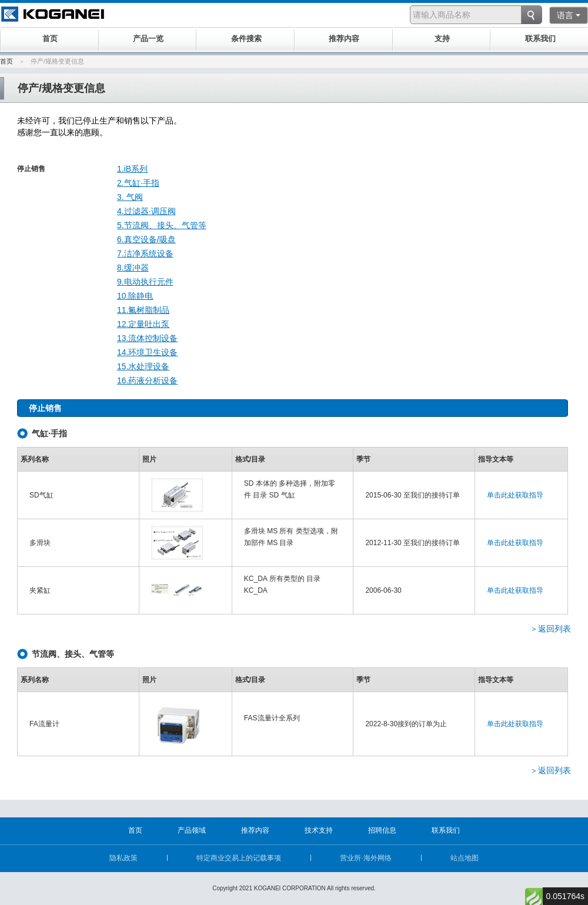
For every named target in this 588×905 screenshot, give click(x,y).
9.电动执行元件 (145, 282)
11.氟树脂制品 (143, 310)
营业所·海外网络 (365, 858)
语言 (569, 15)
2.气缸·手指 (138, 183)
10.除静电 (135, 296)
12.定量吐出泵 (143, 324)
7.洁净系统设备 (145, 253)
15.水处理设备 (143, 366)
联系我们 (446, 830)
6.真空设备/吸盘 (146, 239)
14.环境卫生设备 (147, 352)
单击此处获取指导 (515, 495)
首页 (6, 61)
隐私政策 (123, 858)
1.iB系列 (132, 169)
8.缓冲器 (133, 268)
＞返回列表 (550, 629)
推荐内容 (255, 830)
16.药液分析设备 (147, 380)
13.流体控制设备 (147, 338)
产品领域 (192, 830)
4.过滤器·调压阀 (146, 211)
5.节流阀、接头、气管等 (162, 225)
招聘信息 (382, 830)
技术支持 (319, 830)
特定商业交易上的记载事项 (239, 858)
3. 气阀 (130, 197)
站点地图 (465, 858)
